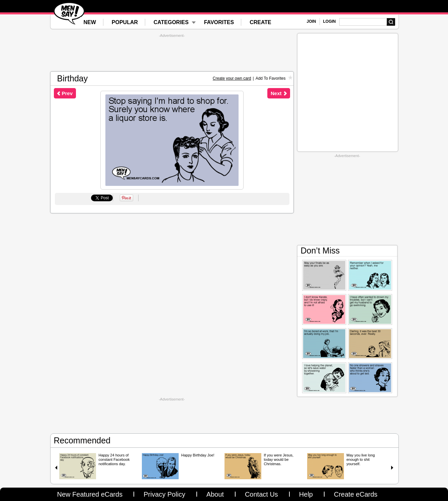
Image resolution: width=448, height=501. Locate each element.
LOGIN (330, 21)
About (215, 494)
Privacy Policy (164, 494)
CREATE (260, 22)
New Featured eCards (90, 494)
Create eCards (356, 494)
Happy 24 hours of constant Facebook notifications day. (114, 459)
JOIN (311, 21)
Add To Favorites (271, 78)
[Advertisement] (172, 53)
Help (306, 494)
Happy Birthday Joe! (198, 455)
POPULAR (125, 22)
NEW (90, 22)
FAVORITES (219, 22)
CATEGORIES (171, 22)
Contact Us (261, 494)
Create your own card (232, 78)
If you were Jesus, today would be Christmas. (279, 459)
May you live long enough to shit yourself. (361, 459)
